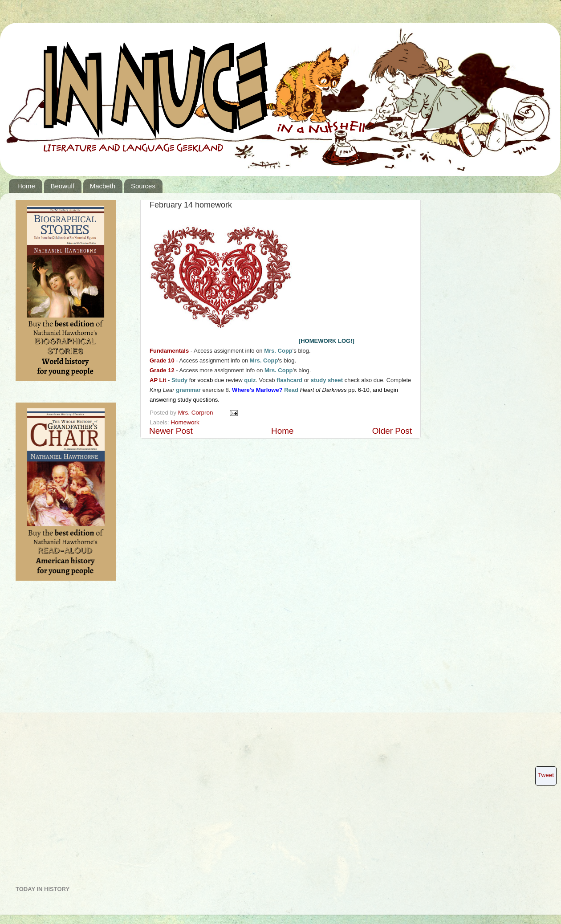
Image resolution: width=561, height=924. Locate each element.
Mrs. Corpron (197, 413)
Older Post (392, 431)
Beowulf (63, 186)
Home (26, 186)
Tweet (546, 775)
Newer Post (171, 431)
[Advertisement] (51, 737)
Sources (143, 186)
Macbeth (103, 186)
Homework (185, 422)
